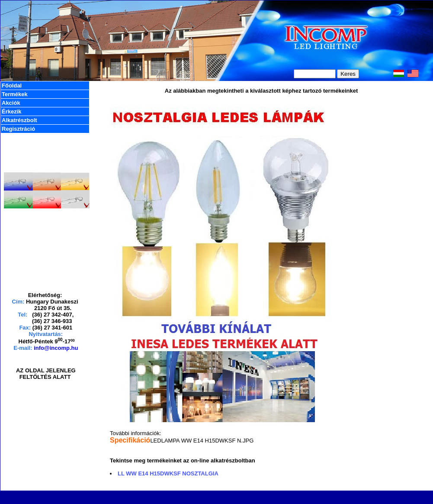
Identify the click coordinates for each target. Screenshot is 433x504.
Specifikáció (130, 440)
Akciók (11, 103)
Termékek (15, 94)
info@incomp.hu (56, 348)
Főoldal (12, 86)
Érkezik (12, 111)
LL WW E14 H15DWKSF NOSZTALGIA (168, 473)
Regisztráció (18, 129)
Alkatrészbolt (19, 120)
